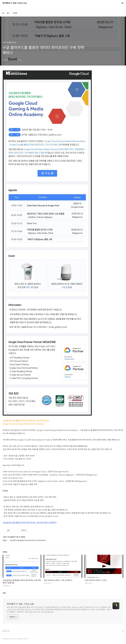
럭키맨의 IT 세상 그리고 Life (15, 3)
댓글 (4, 593)
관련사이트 (6, 631)
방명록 (15, 13)
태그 (8, 13)
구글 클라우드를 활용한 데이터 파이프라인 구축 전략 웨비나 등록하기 (30, 522)
